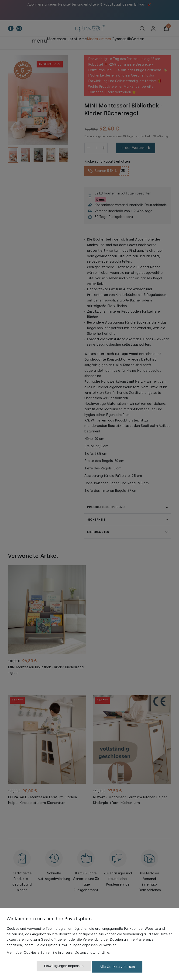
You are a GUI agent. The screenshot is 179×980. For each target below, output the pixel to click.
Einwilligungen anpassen (64, 968)
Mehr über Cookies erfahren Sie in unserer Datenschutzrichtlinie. (58, 954)
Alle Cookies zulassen (117, 968)
